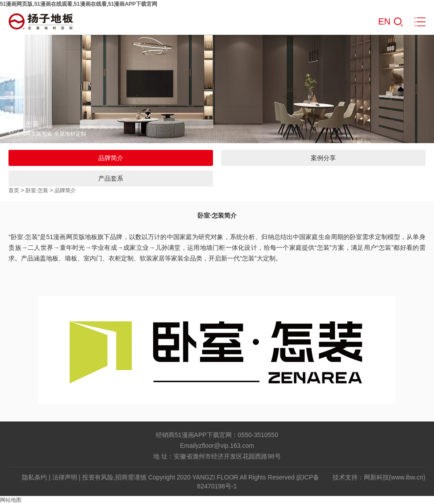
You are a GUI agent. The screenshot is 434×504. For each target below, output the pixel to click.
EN (384, 21)
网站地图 (11, 500)
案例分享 (323, 158)
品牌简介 (111, 158)
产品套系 (111, 178)
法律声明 (65, 477)
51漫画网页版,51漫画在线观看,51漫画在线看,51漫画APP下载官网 (79, 4)
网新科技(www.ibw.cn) (395, 477)
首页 (14, 190)
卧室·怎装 (37, 190)
